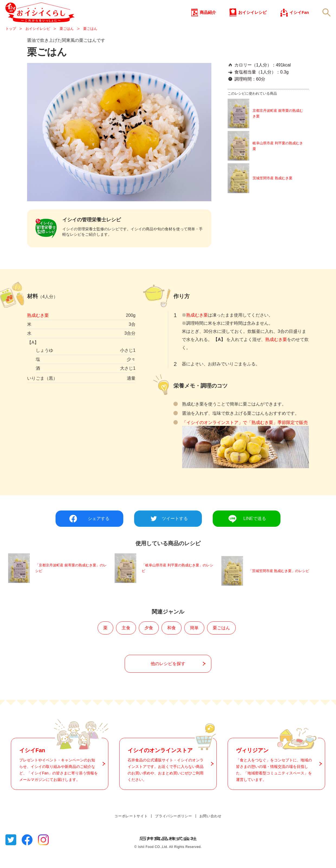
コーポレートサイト (131, 830)
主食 (126, 642)
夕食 (149, 642)
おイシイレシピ (252, 22)
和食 (172, 642)
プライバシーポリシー (174, 830)
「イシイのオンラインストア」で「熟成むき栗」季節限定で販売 (245, 438)
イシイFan (299, 22)
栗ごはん (221, 642)
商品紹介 (208, 22)
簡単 (194, 642)
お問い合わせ (211, 830)
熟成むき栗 (38, 332)
